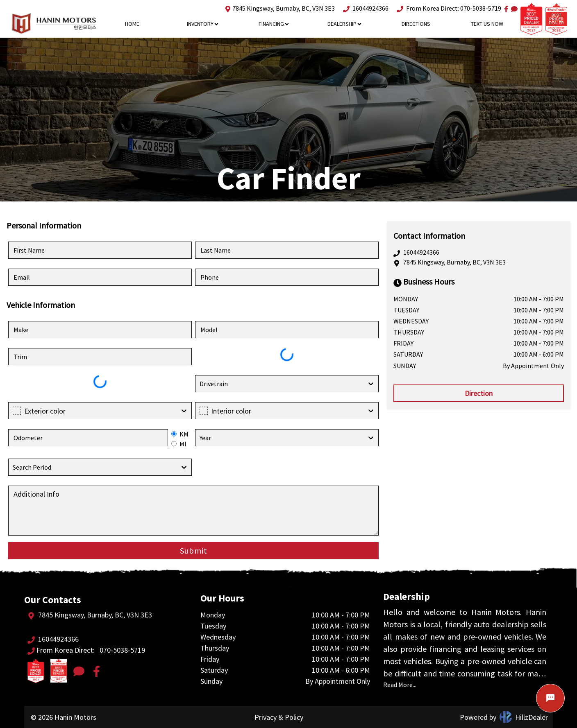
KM (184, 434)
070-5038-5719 (481, 8)
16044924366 (366, 8)
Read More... (400, 685)
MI (183, 444)
